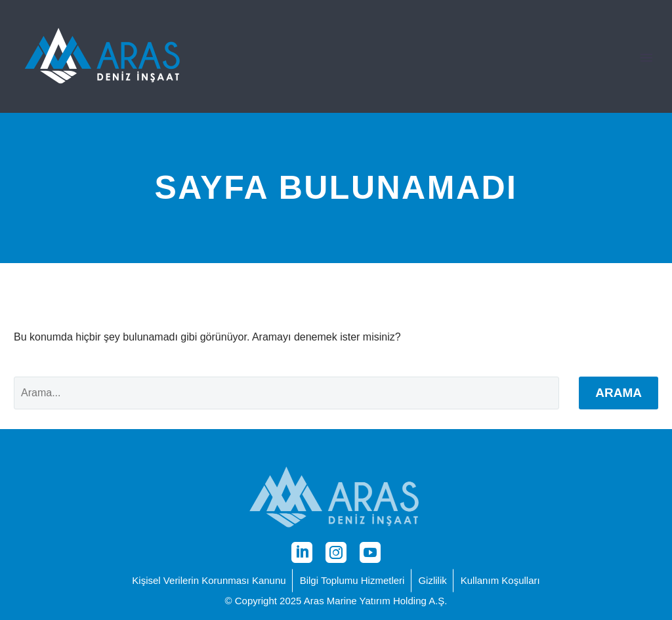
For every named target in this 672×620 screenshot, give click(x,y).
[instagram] (336, 552)
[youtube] (370, 552)
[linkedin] (302, 552)
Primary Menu (646, 58)
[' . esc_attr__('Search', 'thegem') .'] (286, 393)
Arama (619, 393)
